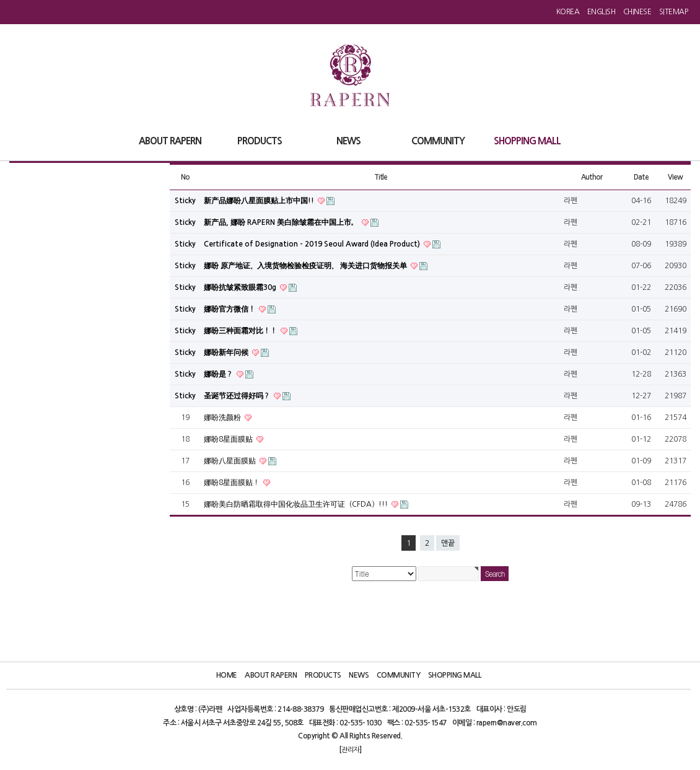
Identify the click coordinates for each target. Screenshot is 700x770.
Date (641, 177)
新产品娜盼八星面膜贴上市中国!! (260, 201)
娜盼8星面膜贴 (229, 439)
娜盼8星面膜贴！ (233, 483)
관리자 (350, 750)
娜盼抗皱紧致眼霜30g (241, 287)
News (359, 675)
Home (227, 675)
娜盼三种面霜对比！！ (241, 331)
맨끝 (448, 543)
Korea (568, 12)
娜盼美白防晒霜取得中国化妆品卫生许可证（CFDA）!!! (297, 504)
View (675, 177)
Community (399, 675)
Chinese (637, 12)
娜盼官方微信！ (230, 309)
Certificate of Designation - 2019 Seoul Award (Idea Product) (313, 244)
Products (323, 675)
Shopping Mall (455, 675)
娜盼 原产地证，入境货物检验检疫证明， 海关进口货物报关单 (306, 266)
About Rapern (271, 675)
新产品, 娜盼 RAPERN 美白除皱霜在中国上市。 (282, 222)
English (602, 12)
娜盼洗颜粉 (223, 418)
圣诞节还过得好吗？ (238, 396)
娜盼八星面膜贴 (231, 461)
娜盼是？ (219, 374)
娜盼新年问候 (227, 352)
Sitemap (674, 12)
